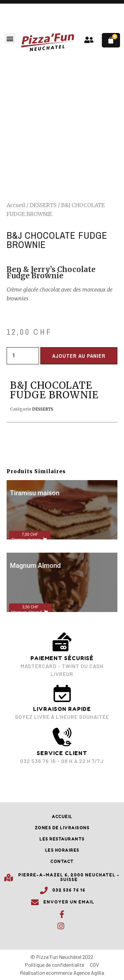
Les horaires (62, 850)
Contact (62, 861)
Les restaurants (62, 839)
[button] (10, 38)
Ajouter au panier (79, 356)
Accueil (16, 205)
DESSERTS (43, 205)
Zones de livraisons (62, 828)
